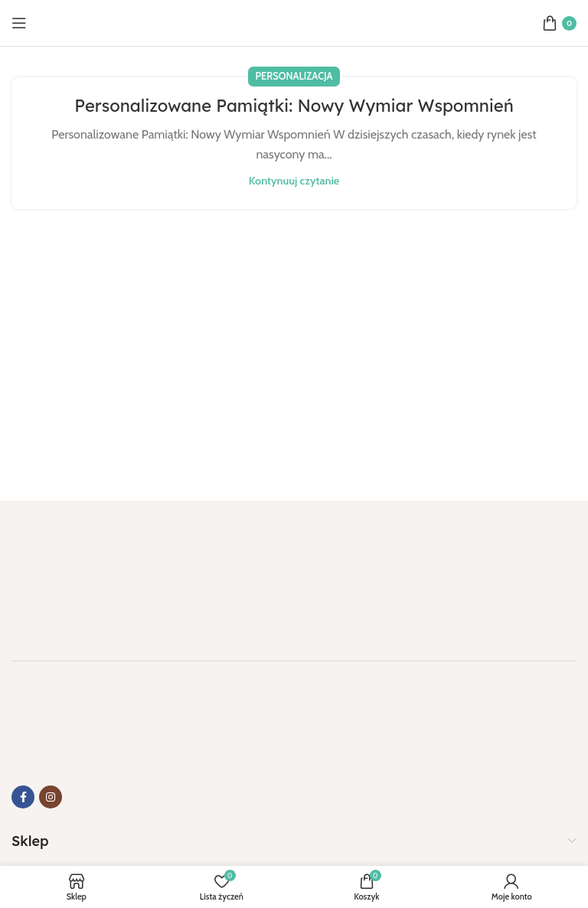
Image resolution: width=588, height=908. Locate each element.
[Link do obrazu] (88, 572)
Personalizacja (294, 76)
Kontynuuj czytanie (294, 181)
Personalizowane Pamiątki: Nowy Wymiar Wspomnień (294, 106)
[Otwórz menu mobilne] (19, 23)
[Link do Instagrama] (51, 797)
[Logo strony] (294, 22)
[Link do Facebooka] (23, 797)
